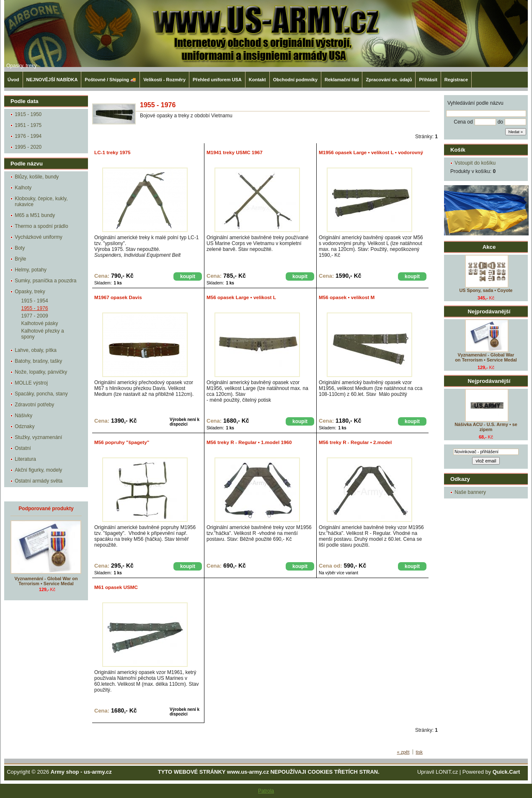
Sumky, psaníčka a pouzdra (45, 281)
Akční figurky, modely (38, 470)
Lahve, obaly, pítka (36, 350)
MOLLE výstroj (31, 383)
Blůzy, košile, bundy (37, 177)
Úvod (13, 80)
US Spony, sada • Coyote (486, 290)
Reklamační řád (342, 80)
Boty (20, 248)
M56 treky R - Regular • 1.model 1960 (249, 442)
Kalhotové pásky (40, 323)
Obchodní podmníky (295, 80)
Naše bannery (470, 492)
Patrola (266, 791)
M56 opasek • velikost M (347, 297)
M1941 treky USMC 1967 (235, 152)
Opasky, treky (21, 66)
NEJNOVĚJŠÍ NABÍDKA (52, 80)
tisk (420, 752)
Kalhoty (23, 188)
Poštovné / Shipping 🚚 (110, 80)
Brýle (20, 259)
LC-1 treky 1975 (112, 152)
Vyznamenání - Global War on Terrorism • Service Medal (486, 357)
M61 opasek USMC (116, 587)
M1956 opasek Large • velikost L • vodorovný (371, 152)
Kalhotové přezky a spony (43, 334)
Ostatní (23, 448)
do (500, 122)
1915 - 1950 (28, 114)
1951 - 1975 (28, 125)
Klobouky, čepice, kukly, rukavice (41, 201)
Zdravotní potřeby (34, 405)
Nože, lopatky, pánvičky (41, 372)
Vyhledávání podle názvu (475, 103)
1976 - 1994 (28, 136)
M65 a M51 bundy (35, 215)
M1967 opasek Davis (118, 297)
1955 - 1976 (35, 308)
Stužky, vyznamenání (38, 437)
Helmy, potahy (31, 270)
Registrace (456, 80)
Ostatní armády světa (39, 481)
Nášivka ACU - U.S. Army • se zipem (486, 427)
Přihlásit (428, 80)
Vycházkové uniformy (39, 237)
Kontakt (257, 80)
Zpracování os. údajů (389, 80)
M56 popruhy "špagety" (122, 442)
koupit (188, 276)
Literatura (25, 459)
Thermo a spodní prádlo (41, 226)
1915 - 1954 (35, 301)
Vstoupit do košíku (475, 163)
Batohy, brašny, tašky (38, 361)
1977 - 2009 (35, 316)
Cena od (463, 122)
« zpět (403, 752)
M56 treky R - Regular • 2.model (355, 442)
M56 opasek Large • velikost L (241, 297)
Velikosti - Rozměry (164, 80)
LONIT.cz (447, 772)
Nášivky (23, 416)
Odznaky (25, 426)
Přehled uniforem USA (217, 80)
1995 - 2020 (28, 147)
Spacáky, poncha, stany (41, 394)
